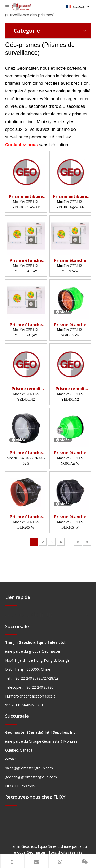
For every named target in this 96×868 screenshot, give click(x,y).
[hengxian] (11, 605)
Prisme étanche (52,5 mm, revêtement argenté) (26, 453)
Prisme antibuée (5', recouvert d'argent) (70, 196)
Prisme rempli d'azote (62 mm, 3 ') (26, 389)
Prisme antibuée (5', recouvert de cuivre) (26, 196)
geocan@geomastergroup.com (31, 777)
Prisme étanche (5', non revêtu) (26, 517)
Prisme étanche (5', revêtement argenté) (26, 325)
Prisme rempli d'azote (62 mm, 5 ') (70, 389)
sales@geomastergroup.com (29, 768)
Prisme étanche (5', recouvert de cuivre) (26, 260)
